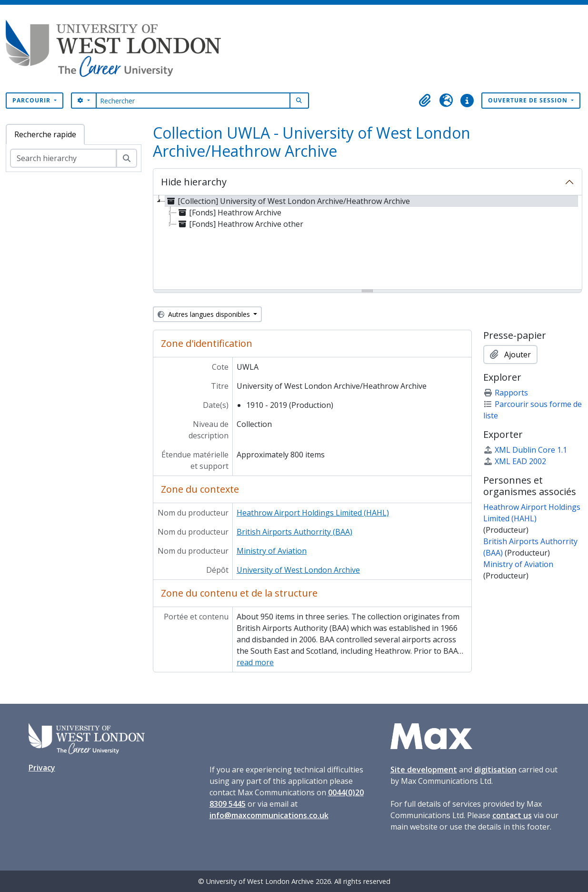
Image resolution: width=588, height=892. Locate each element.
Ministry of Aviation (272, 551)
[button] (425, 101)
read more (255, 662)
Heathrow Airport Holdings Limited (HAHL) (313, 513)
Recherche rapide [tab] (45, 134)
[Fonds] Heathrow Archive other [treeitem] (240, 224)
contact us (512, 815)
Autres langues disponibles (205, 314)
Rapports (506, 393)
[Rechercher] (193, 101)
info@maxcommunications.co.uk (269, 815)
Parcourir (32, 100)
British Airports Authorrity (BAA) (294, 532)
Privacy (42, 768)
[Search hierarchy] (63, 158)
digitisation (495, 770)
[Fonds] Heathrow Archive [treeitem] (229, 213)
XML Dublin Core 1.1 (525, 450)
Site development (424, 770)
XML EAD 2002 (515, 461)
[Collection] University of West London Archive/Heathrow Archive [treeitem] (288, 201)
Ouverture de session (529, 100)
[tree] (368, 243)
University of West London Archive (298, 570)
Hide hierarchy (194, 182)
